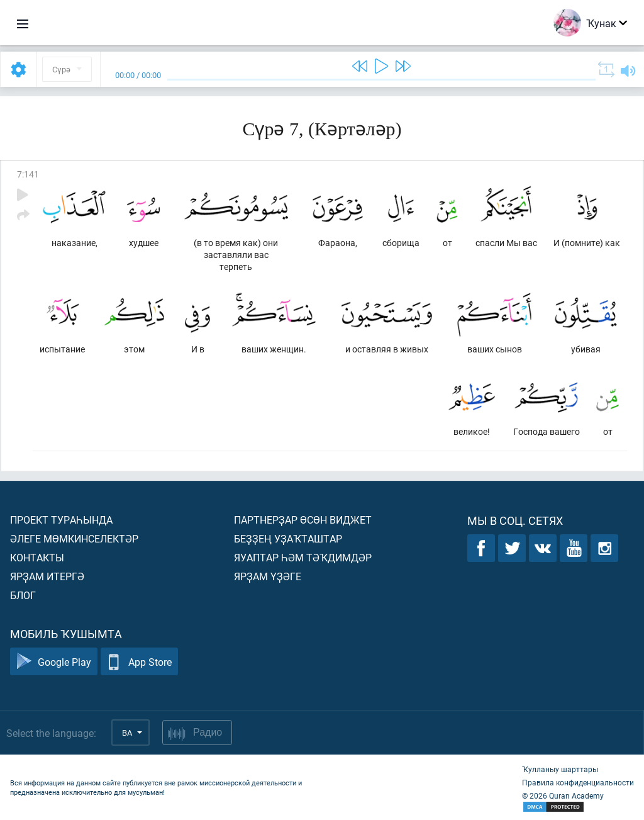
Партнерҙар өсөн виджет (303, 520)
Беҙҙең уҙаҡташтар (288, 538)
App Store (139, 662)
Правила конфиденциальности (578, 782)
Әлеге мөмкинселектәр (74, 538)
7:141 (28, 174)
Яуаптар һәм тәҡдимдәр (303, 557)
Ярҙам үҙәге (268, 576)
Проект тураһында (61, 520)
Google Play (54, 662)
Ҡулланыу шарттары (560, 769)
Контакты (37, 557)
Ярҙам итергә (47, 576)
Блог (23, 595)
